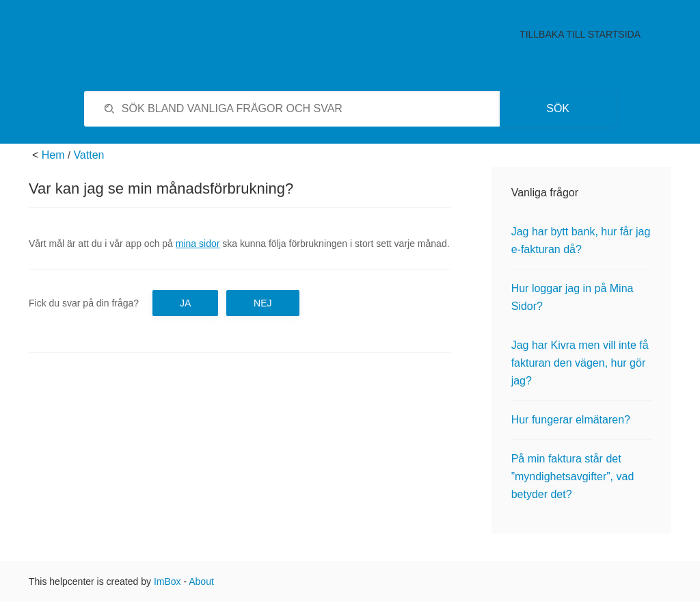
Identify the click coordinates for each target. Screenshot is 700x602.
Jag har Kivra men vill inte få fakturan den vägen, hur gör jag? (580, 363)
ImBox (167, 581)
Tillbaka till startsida (580, 34)
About (201, 581)
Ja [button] (185, 303)
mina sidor (198, 244)
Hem (53, 155)
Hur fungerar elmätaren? (571, 420)
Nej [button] (262, 303)
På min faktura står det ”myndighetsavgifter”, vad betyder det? (573, 476)
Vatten (89, 155)
